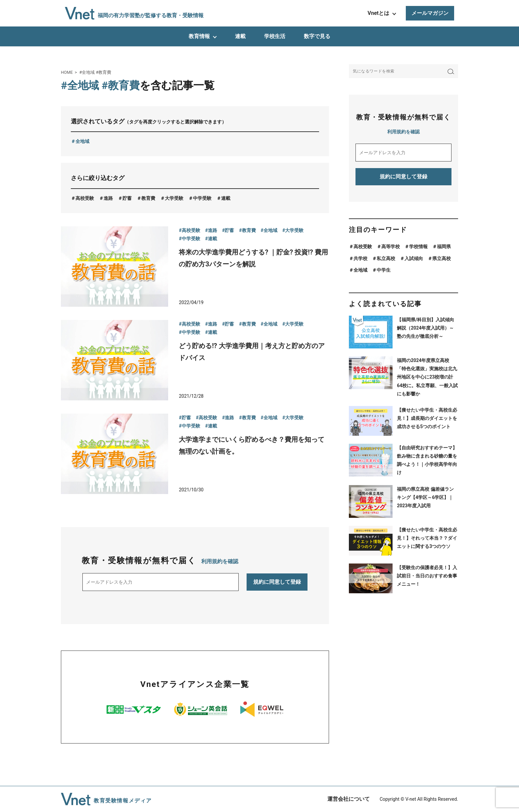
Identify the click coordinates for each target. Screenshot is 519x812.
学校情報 (418, 247)
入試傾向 (414, 258)
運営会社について (349, 799)
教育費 (148, 198)
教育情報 (199, 36)
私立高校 (386, 258)
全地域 (82, 141)
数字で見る (317, 36)
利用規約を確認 (220, 561)
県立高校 (442, 258)
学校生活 (275, 36)
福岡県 (444, 247)
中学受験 (202, 198)
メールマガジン (430, 13)
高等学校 (391, 247)
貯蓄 (127, 198)
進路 (108, 198)
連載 (240, 36)
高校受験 (85, 198)
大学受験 (174, 198)
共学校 (360, 258)
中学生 (384, 270)
